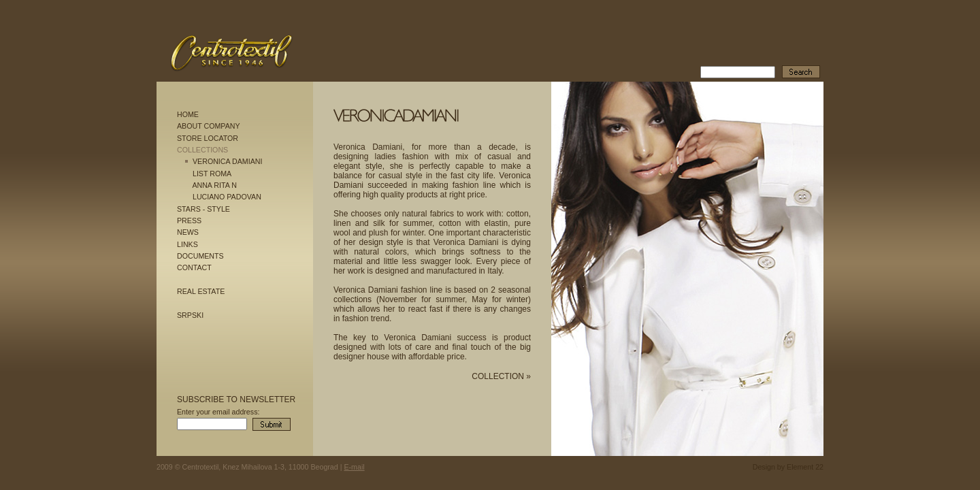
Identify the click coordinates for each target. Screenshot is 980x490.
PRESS (189, 220)
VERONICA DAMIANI (227, 161)
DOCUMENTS (200, 256)
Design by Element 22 (788, 467)
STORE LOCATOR (208, 138)
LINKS (187, 244)
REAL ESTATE (201, 291)
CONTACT (194, 267)
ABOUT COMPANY (209, 126)
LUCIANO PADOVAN (227, 197)
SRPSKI (190, 315)
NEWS (188, 232)
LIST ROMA (212, 174)
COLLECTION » (501, 376)
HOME (188, 114)
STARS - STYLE (203, 209)
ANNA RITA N (214, 185)
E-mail (354, 467)
